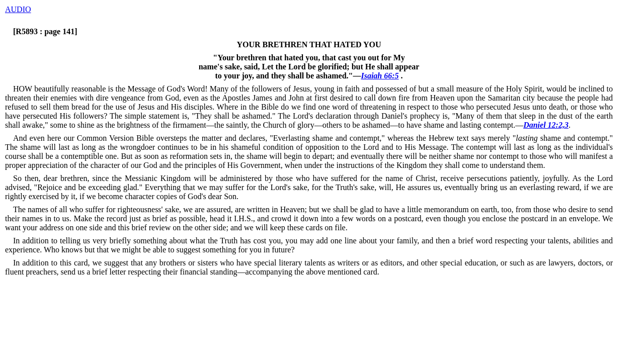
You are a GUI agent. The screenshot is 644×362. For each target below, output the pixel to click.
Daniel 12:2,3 (546, 125)
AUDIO (18, 9)
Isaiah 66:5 (380, 76)
